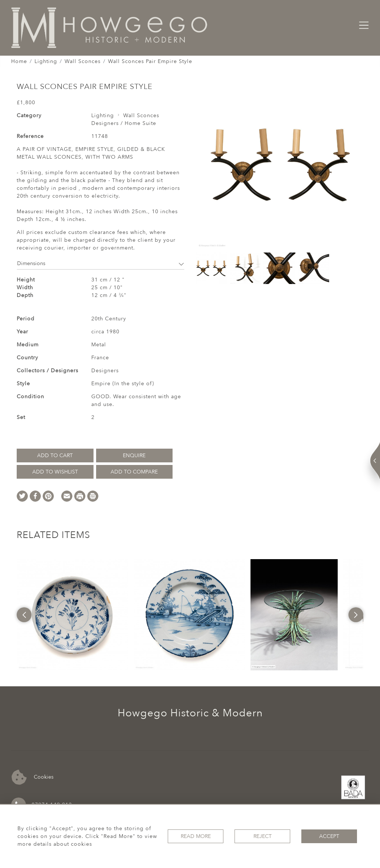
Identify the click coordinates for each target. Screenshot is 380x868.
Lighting (46, 61)
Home (19, 61)
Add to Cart (55, 456)
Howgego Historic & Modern (190, 713)
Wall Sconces (83, 61)
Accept (329, 836)
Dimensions (101, 263)
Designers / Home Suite (124, 123)
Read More (196, 836)
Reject (263, 836)
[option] (72, 615)
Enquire (134, 456)
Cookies (32, 777)
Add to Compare (134, 472)
